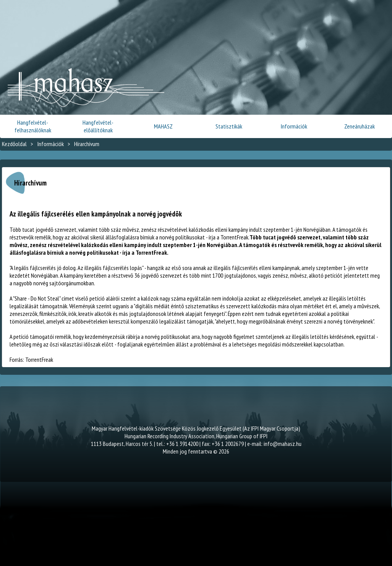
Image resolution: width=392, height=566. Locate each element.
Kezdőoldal (14, 144)
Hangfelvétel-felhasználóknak (33, 126)
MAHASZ (163, 126)
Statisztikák (229, 126)
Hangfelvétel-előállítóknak (98, 126)
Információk (294, 126)
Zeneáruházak (360, 126)
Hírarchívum (87, 144)
